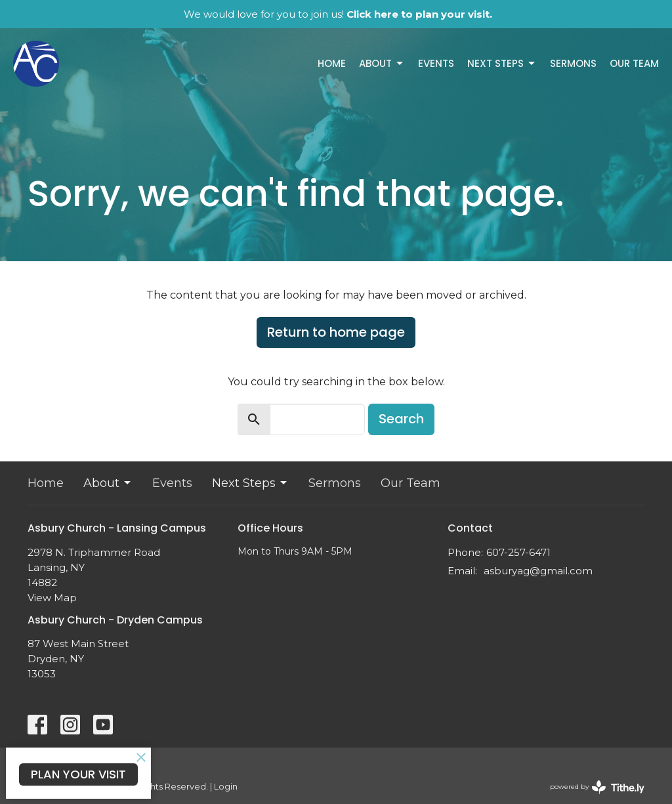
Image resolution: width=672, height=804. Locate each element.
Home (332, 63)
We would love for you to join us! (338, 14)
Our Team (634, 63)
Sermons (573, 63)
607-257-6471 (518, 552)
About (382, 63)
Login (226, 787)
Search (401, 419)
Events (436, 63)
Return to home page (336, 332)
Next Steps (502, 63)
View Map (52, 598)
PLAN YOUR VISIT (78, 774)
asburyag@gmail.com (538, 571)
